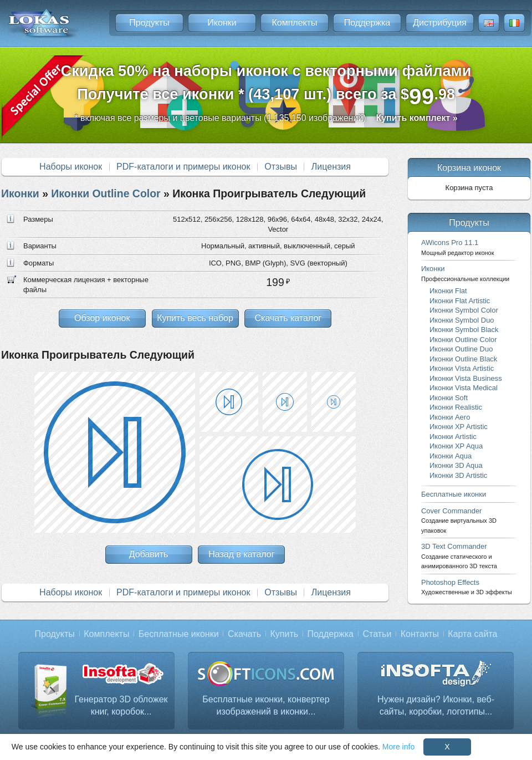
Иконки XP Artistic (459, 427)
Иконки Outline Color (106, 193)
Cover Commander (459, 520)
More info (398, 747)
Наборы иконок (71, 167)
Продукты (149, 22)
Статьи (377, 634)
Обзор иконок (102, 318)
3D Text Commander (459, 556)
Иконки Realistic (456, 407)
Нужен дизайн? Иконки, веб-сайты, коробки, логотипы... (436, 705)
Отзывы (281, 167)
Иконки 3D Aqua (456, 465)
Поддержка (367, 22)
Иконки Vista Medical (464, 388)
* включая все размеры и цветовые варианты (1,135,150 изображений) (266, 118)
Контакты (420, 634)
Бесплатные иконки (454, 494)
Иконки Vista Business (466, 378)
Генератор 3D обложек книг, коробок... (121, 705)
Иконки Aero (450, 417)
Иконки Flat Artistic (460, 301)
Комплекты (294, 22)
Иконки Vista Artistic (462, 368)
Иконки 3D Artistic (458, 475)
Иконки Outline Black (463, 359)
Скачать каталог (288, 318)
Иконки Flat (448, 291)
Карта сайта (472, 634)
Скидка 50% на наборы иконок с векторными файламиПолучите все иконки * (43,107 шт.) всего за (266, 86)
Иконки (222, 22)
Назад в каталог (241, 554)
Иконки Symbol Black (464, 330)
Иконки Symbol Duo (462, 320)
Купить (285, 634)
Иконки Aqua (451, 456)
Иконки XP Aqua (456, 446)
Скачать (244, 634)
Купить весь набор (195, 318)
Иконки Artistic (453, 437)
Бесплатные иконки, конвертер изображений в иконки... (266, 705)
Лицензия (331, 167)
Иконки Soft (449, 398)
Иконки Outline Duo (461, 349)
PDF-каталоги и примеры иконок (183, 167)
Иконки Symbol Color (464, 310)
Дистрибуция (440, 22)
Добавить (149, 554)
